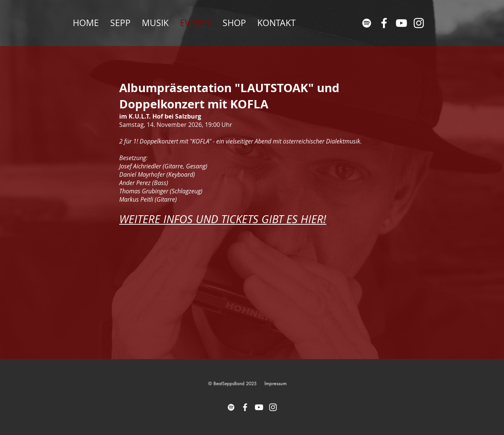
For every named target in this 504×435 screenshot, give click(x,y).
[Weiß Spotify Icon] (367, 23)
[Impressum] (275, 383)
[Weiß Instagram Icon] (419, 23)
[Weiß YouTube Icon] (401, 23)
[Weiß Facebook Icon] (384, 23)
